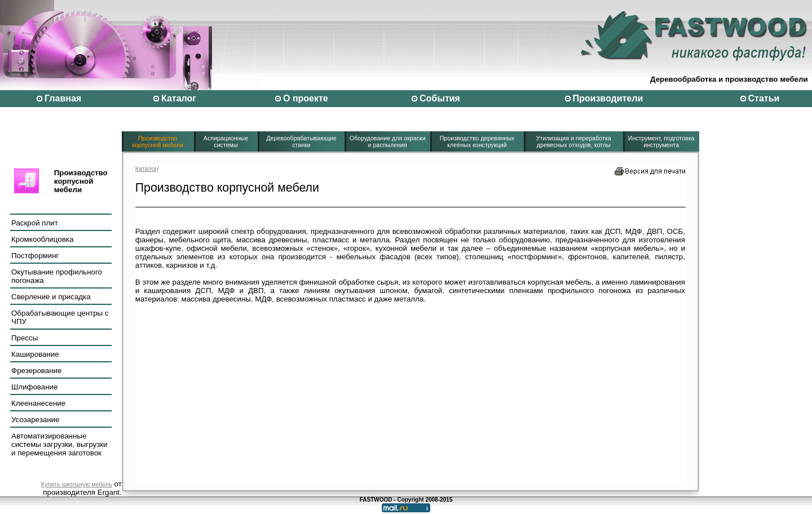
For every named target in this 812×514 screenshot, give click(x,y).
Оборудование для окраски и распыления (388, 141)
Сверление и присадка (51, 297)
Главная (63, 98)
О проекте (306, 98)
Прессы (25, 338)
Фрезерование (36, 371)
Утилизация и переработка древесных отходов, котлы (574, 141)
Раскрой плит (35, 223)
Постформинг (35, 256)
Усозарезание (35, 420)
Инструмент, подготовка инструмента (661, 141)
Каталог (179, 98)
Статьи (764, 98)
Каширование (35, 354)
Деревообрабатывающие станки (301, 141)
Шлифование (34, 387)
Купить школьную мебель (77, 484)
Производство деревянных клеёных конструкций (477, 141)
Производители (608, 98)
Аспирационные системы (226, 141)
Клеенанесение (38, 403)
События (440, 98)
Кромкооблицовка (42, 239)
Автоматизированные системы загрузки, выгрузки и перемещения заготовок (59, 444)
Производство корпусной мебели (158, 141)
